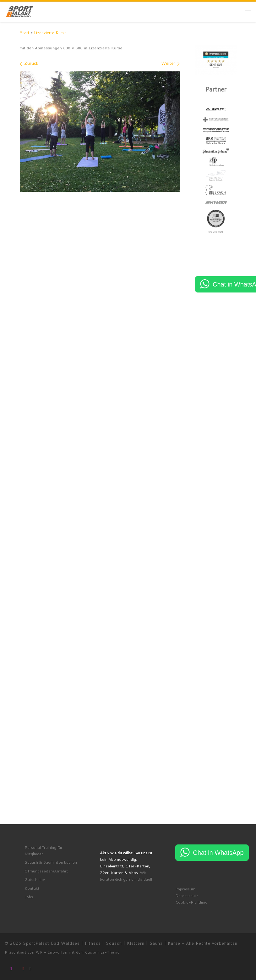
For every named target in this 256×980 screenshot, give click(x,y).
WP (39, 955)
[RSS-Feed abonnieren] (30, 971)
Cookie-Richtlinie (191, 904)
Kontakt (32, 890)
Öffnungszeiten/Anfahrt (46, 873)
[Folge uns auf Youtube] (24, 971)
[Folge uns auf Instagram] (11, 971)
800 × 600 (72, 48)
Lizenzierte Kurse (50, 33)
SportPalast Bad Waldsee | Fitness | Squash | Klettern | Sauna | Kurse (102, 945)
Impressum (185, 891)
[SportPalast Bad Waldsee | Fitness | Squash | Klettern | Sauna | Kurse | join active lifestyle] (20, 11)
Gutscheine (35, 882)
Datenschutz (187, 897)
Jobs (29, 899)
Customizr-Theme (102, 955)
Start (25, 33)
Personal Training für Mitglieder (44, 852)
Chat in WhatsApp (218, 855)
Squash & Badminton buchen (51, 864)
